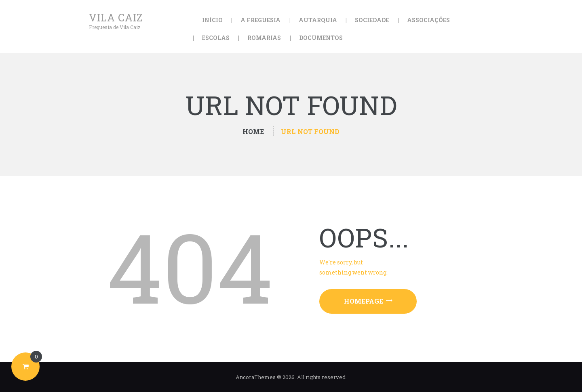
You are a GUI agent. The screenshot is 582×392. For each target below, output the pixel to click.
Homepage (364, 301)
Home (253, 131)
